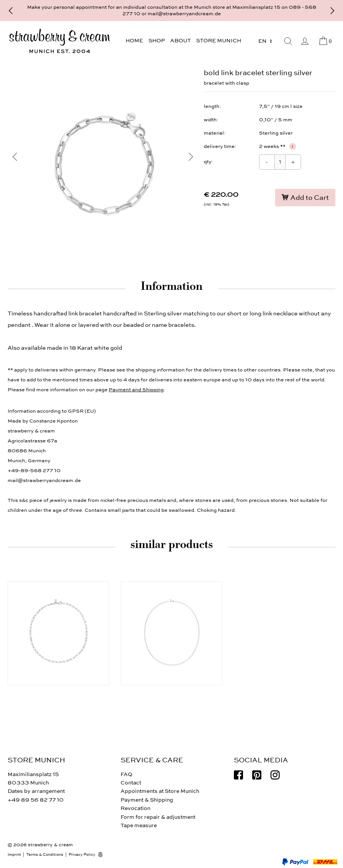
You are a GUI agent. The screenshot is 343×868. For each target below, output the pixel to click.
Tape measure (139, 825)
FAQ (126, 774)
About (180, 41)
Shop (157, 41)
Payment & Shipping (147, 800)
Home (134, 41)
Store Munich (219, 41)
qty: (208, 162)
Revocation (135, 808)
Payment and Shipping (136, 390)
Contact (131, 783)
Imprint (14, 855)
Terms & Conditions (45, 855)
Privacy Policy (82, 855)
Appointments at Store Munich (160, 791)
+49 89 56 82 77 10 (36, 800)
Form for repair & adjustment (158, 817)
